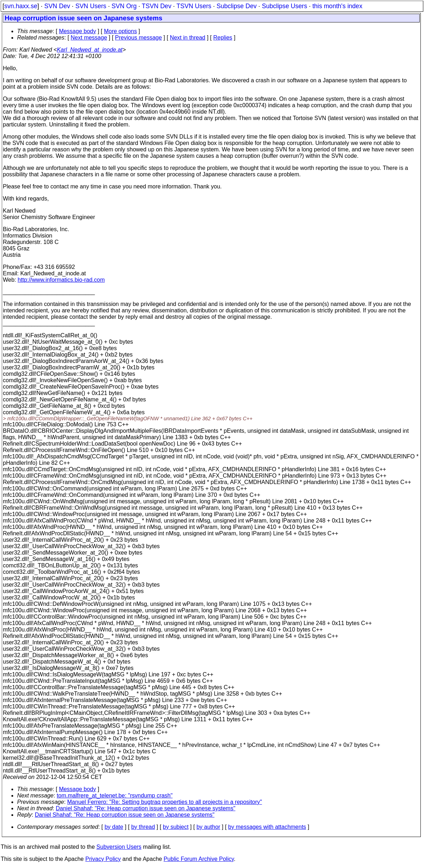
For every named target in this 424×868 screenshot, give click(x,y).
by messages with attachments (267, 827)
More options (121, 31)
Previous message (139, 38)
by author (208, 827)
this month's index (337, 6)
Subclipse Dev (237, 6)
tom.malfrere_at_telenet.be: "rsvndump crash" (115, 796)
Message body (77, 31)
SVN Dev (57, 6)
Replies (223, 38)
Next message (89, 38)
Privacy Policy (103, 859)
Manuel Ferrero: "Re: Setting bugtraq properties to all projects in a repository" (165, 802)
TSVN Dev (157, 6)
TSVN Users (194, 6)
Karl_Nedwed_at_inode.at (90, 50)
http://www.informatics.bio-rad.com (61, 280)
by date (114, 827)
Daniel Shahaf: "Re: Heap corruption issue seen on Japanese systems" (146, 808)
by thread (143, 827)
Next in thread (188, 38)
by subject (176, 827)
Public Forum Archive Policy (199, 859)
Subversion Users (119, 847)
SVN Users (91, 6)
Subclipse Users (285, 6)
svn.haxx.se (21, 6)
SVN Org (124, 6)
